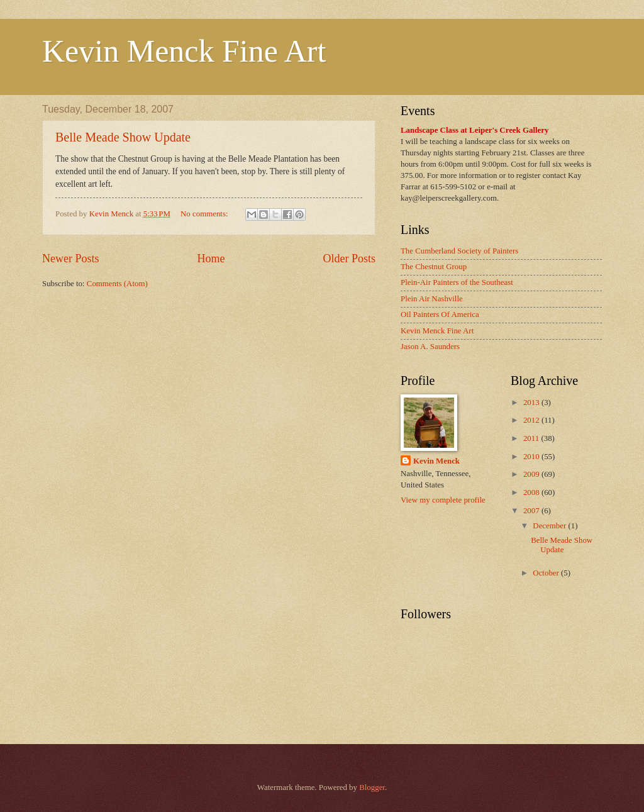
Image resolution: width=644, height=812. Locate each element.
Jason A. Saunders (430, 347)
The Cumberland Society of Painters (459, 251)
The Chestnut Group (434, 267)
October (547, 573)
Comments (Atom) (117, 284)
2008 (532, 492)
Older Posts (349, 259)
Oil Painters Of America (440, 314)
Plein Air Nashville (432, 299)
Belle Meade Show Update (123, 137)
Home (211, 259)
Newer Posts (71, 259)
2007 (532, 511)
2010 (532, 457)
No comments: (205, 214)
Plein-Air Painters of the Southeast (457, 282)
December (550, 526)
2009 (532, 474)
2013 (532, 403)
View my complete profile (443, 500)
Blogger (372, 787)
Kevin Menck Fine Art (184, 51)
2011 (532, 438)
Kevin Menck (436, 461)
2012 (532, 420)
